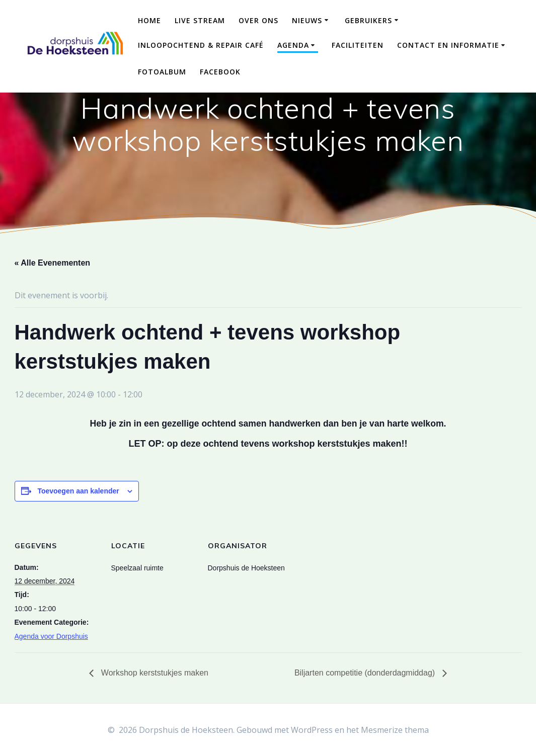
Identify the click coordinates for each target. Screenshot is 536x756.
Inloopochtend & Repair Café (201, 45)
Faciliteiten (358, 45)
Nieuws (307, 20)
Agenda (293, 45)
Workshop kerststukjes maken (154, 673)
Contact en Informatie (448, 45)
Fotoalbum (162, 72)
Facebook (220, 72)
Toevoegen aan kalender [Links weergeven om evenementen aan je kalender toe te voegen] (78, 491)
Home (149, 20)
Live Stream (200, 20)
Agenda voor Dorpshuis (51, 636)
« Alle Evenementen (53, 263)
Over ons (258, 20)
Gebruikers (368, 20)
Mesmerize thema (395, 730)
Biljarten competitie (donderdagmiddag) (366, 673)
